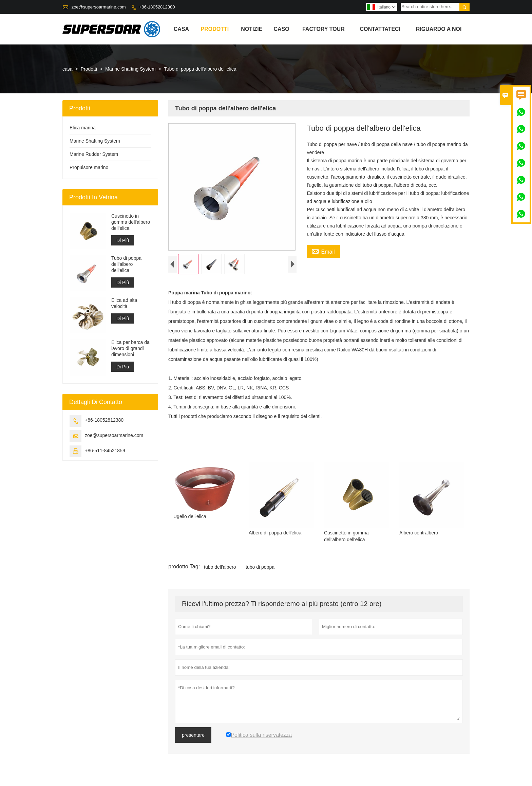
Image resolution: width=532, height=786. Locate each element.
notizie (252, 29)
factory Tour (324, 29)
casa (181, 29)
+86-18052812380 (157, 7)
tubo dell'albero (220, 569)
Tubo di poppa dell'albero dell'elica (126, 264)
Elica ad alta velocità (124, 303)
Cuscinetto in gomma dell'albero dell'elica (131, 222)
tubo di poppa (260, 569)
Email (323, 251)
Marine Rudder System (94, 154)
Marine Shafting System (130, 69)
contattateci (380, 29)
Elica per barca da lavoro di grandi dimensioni (130, 348)
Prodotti (215, 29)
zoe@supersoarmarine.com (99, 7)
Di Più (123, 240)
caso (281, 29)
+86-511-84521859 (105, 451)
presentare (193, 737)
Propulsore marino (89, 167)
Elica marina (83, 128)
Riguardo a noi (439, 29)
